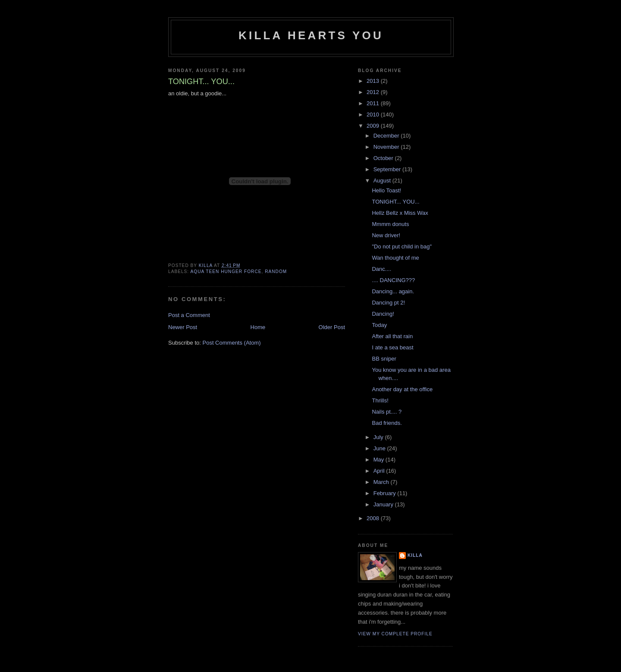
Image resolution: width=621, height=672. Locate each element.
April (380, 471)
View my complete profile (395, 634)
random (276, 272)
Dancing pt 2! (388, 303)
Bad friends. (387, 423)
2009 (374, 126)
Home (258, 327)
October (384, 158)
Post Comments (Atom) (232, 343)
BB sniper (384, 359)
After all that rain (392, 336)
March (382, 482)
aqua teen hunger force (226, 272)
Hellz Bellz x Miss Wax (400, 213)
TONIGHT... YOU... (395, 202)
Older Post (332, 327)
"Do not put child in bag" (402, 247)
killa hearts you (311, 35)
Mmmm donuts (390, 224)
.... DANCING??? (393, 280)
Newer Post (183, 327)
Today (379, 325)
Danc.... (381, 269)
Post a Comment (189, 315)
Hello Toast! (386, 190)
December (387, 136)
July (379, 437)
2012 (374, 92)
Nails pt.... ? (387, 412)
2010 (374, 115)
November (387, 147)
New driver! (386, 235)
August (383, 181)
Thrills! (380, 400)
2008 (374, 518)
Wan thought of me (395, 258)
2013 (374, 81)
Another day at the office (402, 389)
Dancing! (383, 314)
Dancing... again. (393, 291)
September (388, 169)
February (386, 493)
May (379, 460)
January (384, 504)
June (380, 448)
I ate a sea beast (392, 347)
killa (415, 555)
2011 (374, 103)
